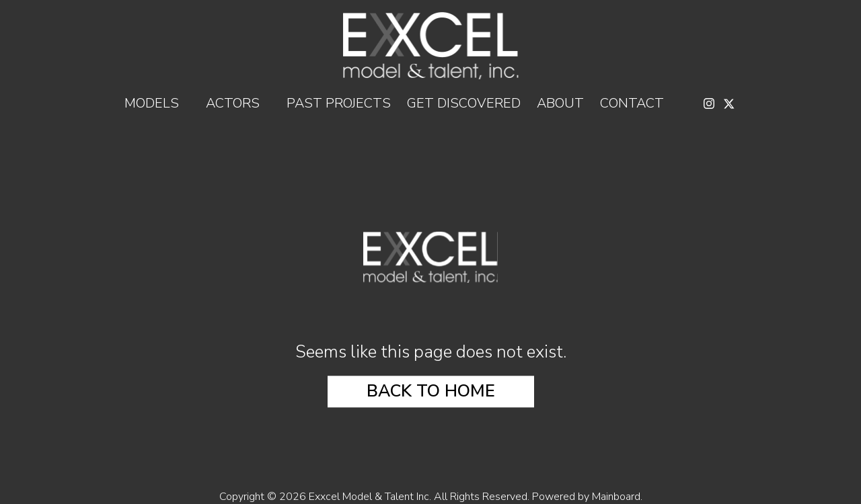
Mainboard (616, 497)
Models (157, 103)
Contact (632, 103)
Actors (238, 103)
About (560, 103)
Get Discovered (464, 103)
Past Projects (339, 103)
